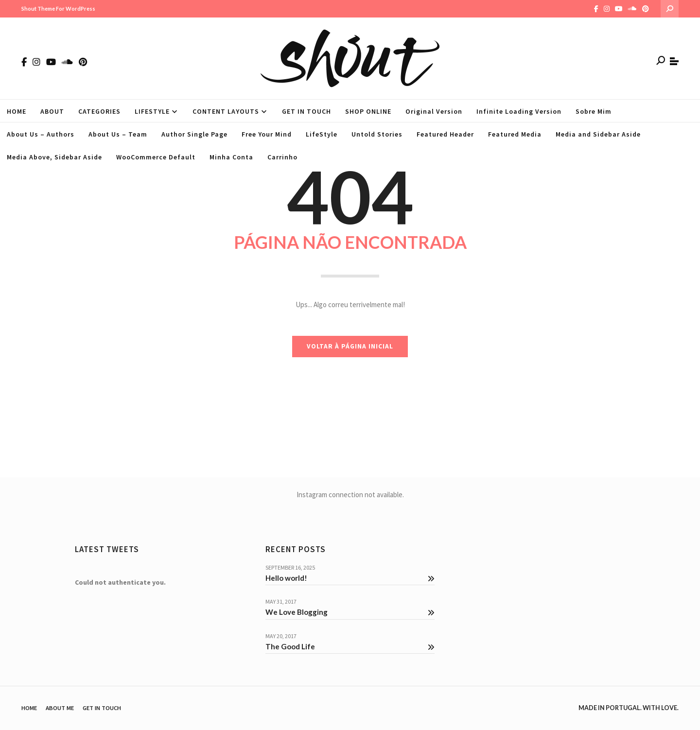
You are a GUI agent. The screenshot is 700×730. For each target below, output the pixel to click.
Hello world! (350, 578)
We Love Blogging (350, 612)
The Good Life (350, 646)
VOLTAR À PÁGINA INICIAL (350, 346)
